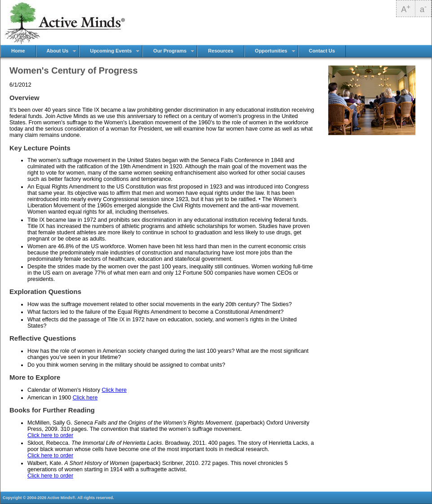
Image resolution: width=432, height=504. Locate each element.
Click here (114, 390)
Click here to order (50, 435)
